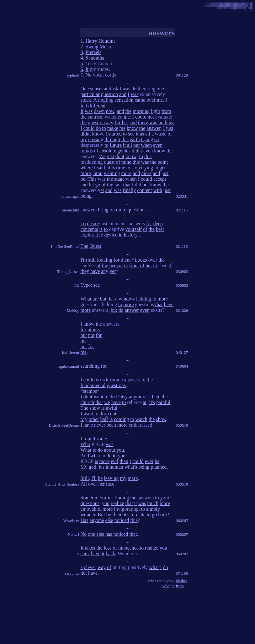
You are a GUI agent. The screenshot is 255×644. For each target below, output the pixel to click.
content (144, 190)
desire (93, 224)
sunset (96, 89)
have (95, 271)
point (163, 162)
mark (133, 478)
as (142, 134)
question (109, 94)
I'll (94, 478)
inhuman (114, 467)
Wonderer (71, 521)
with (157, 190)
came (140, 100)
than (124, 461)
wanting (112, 173)
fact (118, 185)
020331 (182, 196)
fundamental (93, 385)
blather (182, 581)
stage (119, 179)
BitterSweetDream (64, 425)
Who (85, 444)
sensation (124, 100)
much (153, 503)
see (131, 134)
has (109, 534)
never (100, 425)
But (101, 515)
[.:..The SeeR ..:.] (65, 246)
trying (147, 139)
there (143, 122)
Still (85, 478)
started (115, 134)
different (97, 106)
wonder (88, 515)
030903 (182, 271)
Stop (98, 173)
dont (120, 156)
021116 (182, 246)
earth (135, 139)
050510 (182, 425)
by (109, 515)
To (83, 224)
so (157, 139)
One (85, 89)
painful (163, 402)
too (134, 515)
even (158, 145)
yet (101, 190)
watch (141, 419)
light (155, 111)
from (166, 111)
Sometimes (92, 498)
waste (161, 134)
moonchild (71, 210)
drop (104, 414)
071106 (182, 573)
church (88, 402)
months (97, 58)
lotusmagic (70, 196)
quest (109, 162)
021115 (182, 210)
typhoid (73, 75)
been (111, 425)
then (117, 515)
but (103, 299)
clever (90, 567)
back (163, 515)
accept (160, 179)
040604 (182, 366)
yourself (134, 229)
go (98, 185)
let (92, 185)
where (87, 168)
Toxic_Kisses (68, 271)
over (151, 100)
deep (158, 224)
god (93, 467)
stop (136, 168)
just (170, 128)
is (113, 168)
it (137, 134)
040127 (182, 352)
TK (76, 285)
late (142, 515)
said (101, 168)
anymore (138, 397)
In (141, 156)
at (106, 89)
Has (85, 520)
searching (90, 366)
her (149, 266)
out (136, 145)
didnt (86, 134)
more (86, 173)
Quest (95, 246)
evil (114, 461)
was (126, 89)
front (134, 266)
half (104, 419)
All (84, 484)
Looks (141, 260)
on (112, 210)
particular (90, 94)
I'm (84, 260)
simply (153, 509)
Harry (91, 41)
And (85, 456)
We (102, 156)
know (132, 128)
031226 (182, 310)
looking (105, 260)
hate (156, 397)
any (110, 122)
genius (124, 151)
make (113, 128)
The (85, 246)
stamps (90, 391)
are (96, 299)
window (127, 299)
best (160, 229)
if (170, 266)
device (111, 235)
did (138, 185)
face (110, 484)
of (170, 134)
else (109, 520)
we (107, 402)
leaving (111, 478)
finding (122, 498)
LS (77, 554)
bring (103, 210)
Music (106, 47)
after (109, 498)
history (131, 235)
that (127, 185)
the (128, 111)
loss (108, 548)
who (166, 586)
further (121, 122)
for (149, 224)
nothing (166, 122)
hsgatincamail (68, 366)
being (86, 196)
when (146, 145)
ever (149, 461)
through (112, 139)
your (165, 498)
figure (116, 145)
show (95, 408)
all (148, 134)
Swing (92, 47)
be (83, 179)
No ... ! (73, 534)
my (84, 139)
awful (112, 408)
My (84, 419)
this (125, 139)
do (98, 128)
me (160, 100)
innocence (128, 548)
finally (130, 190)
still (92, 260)
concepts (89, 229)
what (95, 456)
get (163, 168)
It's (152, 402)
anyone (97, 520)
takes (90, 548)
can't (85, 554)
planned (159, 467)
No (89, 75)
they (85, 271)
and (123, 94)
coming (121, 419)
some (118, 380)
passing (96, 139)
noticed (122, 520)
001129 (182, 75)
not (151, 117)
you (120, 450)
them (126, 260)
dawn (99, 111)
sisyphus (72, 573)
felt (84, 106)
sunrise (95, 117)
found (89, 439)
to (104, 128)
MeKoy (73, 310)
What (86, 299)
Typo (86, 285)
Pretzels (94, 52)
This (92, 179)
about (110, 450)
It (87, 69)
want (98, 397)
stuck (86, 100)
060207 (182, 521)
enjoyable (90, 509)
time (120, 168)
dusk (114, 89)
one (160, 89)
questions (137, 210)
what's (131, 467)
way (102, 567)
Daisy (122, 397)
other (94, 419)
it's (102, 467)
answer (154, 128)
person (116, 266)
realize (117, 503)
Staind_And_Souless (62, 484)
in (120, 235)
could (141, 117)
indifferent (71, 352)
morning (141, 111)
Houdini (107, 41)
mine (126, 162)
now (110, 111)
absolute (108, 151)
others (94, 330)
